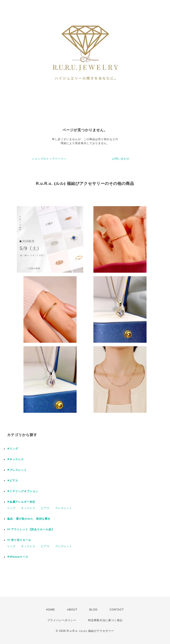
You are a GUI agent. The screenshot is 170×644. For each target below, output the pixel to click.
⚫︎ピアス (13, 481)
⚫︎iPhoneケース (18, 557)
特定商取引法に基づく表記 (105, 620)
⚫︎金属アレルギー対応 (21, 502)
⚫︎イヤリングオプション (23, 491)
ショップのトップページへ (49, 159)
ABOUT (72, 610)
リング (11, 508)
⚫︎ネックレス (15, 459)
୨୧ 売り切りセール (19, 540)
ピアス (45, 508)
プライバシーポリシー (62, 620)
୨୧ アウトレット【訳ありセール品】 (31, 529)
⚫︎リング (13, 449)
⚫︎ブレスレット (17, 470)
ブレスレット (64, 508)
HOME (51, 610)
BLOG (94, 610)
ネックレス (28, 508)
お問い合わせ (121, 159)
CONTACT (117, 610)
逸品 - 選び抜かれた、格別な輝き (29, 519)
